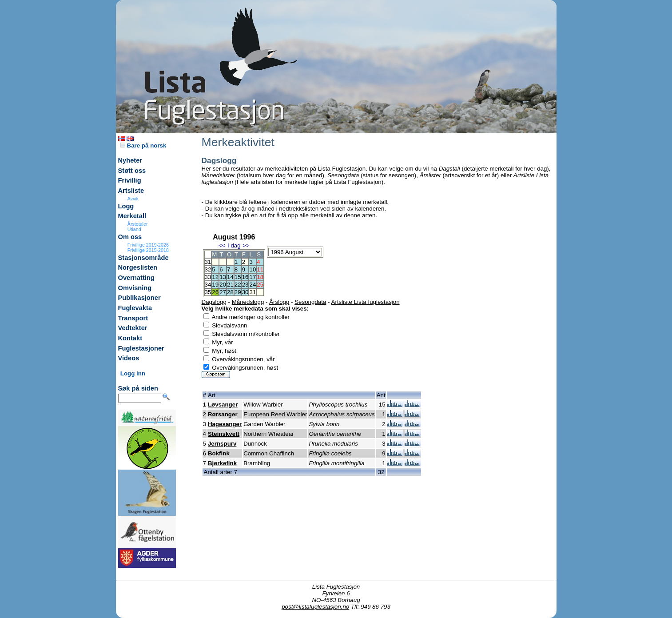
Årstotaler (138, 224)
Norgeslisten (138, 267)
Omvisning (135, 288)
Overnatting (136, 278)
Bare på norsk (143, 146)
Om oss (130, 237)
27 (223, 292)
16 (245, 277)
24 (252, 285)
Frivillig (130, 180)
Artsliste (131, 191)
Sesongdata (310, 302)
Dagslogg (214, 302)
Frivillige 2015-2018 (148, 250)
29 (238, 292)
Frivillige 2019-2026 (148, 245)
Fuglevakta (135, 308)
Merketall (132, 216)
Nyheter (130, 160)
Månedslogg (248, 302)
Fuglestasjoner (141, 348)
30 (245, 292)
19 (215, 285)
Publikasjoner (139, 298)
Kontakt (130, 338)
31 (252, 292)
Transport (133, 318)
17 (252, 277)
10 (252, 269)
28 (230, 292)
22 (238, 285)
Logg (126, 206)
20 (223, 285)
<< (222, 245)
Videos (129, 358)
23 (245, 285)
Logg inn (133, 373)
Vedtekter (133, 328)
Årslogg (279, 302)
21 (230, 285)
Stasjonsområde (143, 258)
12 (215, 277)
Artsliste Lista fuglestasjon (366, 302)
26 (215, 292)
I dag (234, 245)
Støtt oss (132, 171)
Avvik (133, 199)
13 (223, 277)
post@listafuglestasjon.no (315, 607)
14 (230, 277)
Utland (134, 229)
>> (246, 245)
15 (238, 277)
